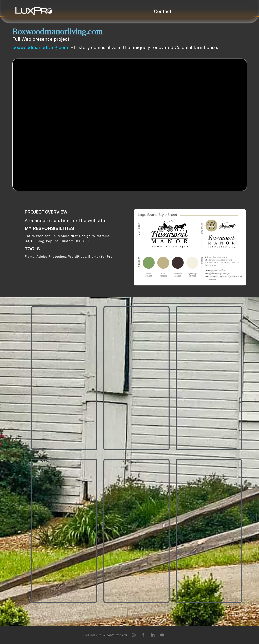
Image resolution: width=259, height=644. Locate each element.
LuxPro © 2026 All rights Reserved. (105, 635)
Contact (163, 10)
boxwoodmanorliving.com (40, 47)
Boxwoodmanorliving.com (58, 32)
